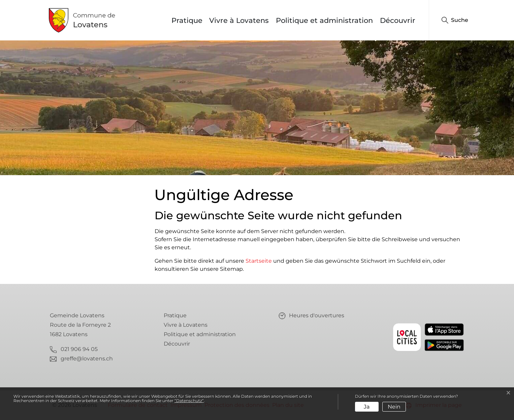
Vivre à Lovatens (239, 20)
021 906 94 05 (79, 349)
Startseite (259, 261)
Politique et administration (324, 20)
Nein (394, 407)
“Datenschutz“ (189, 401)
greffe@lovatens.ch (87, 359)
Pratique (187, 20)
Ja (367, 407)
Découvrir (398, 20)
